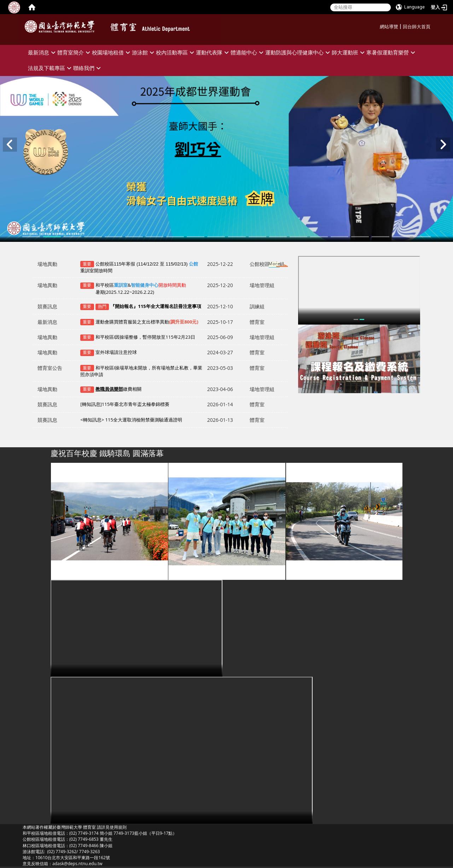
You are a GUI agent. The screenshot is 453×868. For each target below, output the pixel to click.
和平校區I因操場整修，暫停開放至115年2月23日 (145, 337)
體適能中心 (248, 53)
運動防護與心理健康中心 (298, 53)
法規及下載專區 (51, 68)
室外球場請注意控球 (116, 352)
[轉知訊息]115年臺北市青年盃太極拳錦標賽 (125, 404)
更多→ (268, 265)
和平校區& (133, 289)
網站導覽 (389, 27)
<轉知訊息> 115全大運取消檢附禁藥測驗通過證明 (131, 420)
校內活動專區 (176, 53)
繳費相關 (118, 389)
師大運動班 (349, 53)
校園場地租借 (112, 53)
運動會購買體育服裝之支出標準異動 (147, 322)
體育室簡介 (75, 53)
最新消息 (43, 53)
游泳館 (144, 53)
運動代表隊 (213, 53)
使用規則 (118, 827)
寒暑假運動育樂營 (392, 53)
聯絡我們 (88, 68)
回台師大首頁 (417, 27)
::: (377, 26)
